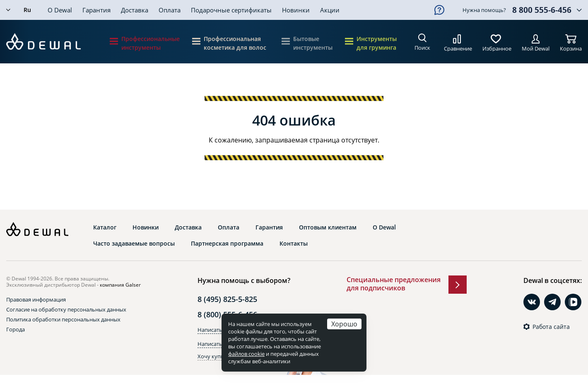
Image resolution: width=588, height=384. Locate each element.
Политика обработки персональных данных (63, 319)
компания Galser (120, 285)
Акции (330, 10)
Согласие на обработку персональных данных (66, 309)
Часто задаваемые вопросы (134, 244)
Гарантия (96, 10)
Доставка (135, 10)
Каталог (105, 227)
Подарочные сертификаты (231, 10)
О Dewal (60, 10)
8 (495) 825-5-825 (227, 299)
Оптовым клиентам (328, 227)
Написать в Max (218, 344)
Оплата (170, 10)
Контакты (294, 244)
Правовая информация (36, 299)
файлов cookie (246, 354)
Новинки (296, 10)
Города (16, 329)
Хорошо (344, 324)
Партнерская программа (227, 244)
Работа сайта (551, 327)
